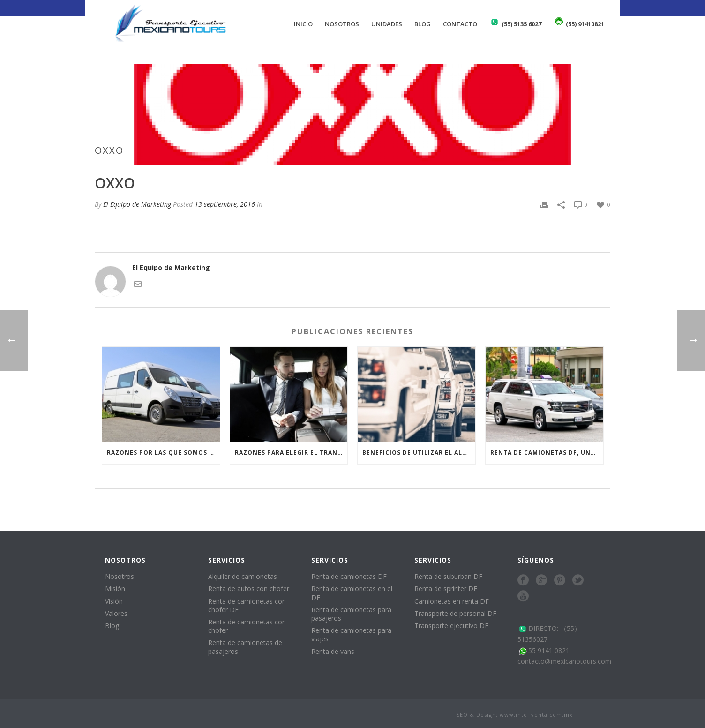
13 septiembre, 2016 (225, 204)
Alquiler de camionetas (243, 576)
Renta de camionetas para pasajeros (351, 614)
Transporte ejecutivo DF (451, 626)
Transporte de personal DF (455, 613)
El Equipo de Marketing (137, 204)
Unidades (387, 24)
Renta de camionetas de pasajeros (245, 647)
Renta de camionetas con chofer (247, 626)
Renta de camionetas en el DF (352, 593)
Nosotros (342, 24)
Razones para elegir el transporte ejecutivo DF (291, 453)
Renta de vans (333, 651)
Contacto (460, 24)
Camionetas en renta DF (452, 601)
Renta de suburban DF (448, 576)
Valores (116, 613)
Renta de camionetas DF (349, 576)
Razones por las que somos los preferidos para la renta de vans (163, 453)
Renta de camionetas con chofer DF (247, 605)
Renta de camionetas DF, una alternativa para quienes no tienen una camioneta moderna (547, 453)
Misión (115, 589)
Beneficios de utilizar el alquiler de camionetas (419, 453)
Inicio (303, 24)
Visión (114, 601)
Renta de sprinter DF (446, 589)
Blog (423, 24)
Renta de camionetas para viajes (351, 634)
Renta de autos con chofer (249, 589)
